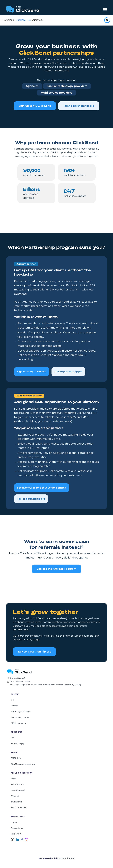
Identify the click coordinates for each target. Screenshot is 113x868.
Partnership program (20, 717)
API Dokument (17, 784)
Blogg (13, 779)
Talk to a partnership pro (34, 652)
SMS (13, 738)
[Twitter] (12, 840)
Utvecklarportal (18, 790)
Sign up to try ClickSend (35, 106)
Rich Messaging (18, 743)
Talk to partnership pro (79, 106)
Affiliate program (18, 723)
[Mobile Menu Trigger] (105, 10)
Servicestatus (17, 828)
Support (15, 822)
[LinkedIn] (18, 840)
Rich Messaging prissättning (23, 764)
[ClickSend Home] (19, 671)
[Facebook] (22, 840)
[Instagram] (27, 840)
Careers (14, 706)
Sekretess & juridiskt (48, 858)
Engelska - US (23, 20)
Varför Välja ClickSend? (21, 711)
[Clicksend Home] (23, 10)
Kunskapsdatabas (19, 807)
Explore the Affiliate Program (56, 569)
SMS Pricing (16, 758)
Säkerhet (15, 796)
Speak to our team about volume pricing (42, 488)
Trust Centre (16, 802)
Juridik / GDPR (17, 834)
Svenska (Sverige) (17, 678)
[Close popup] (107, 20)
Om (13, 700)
